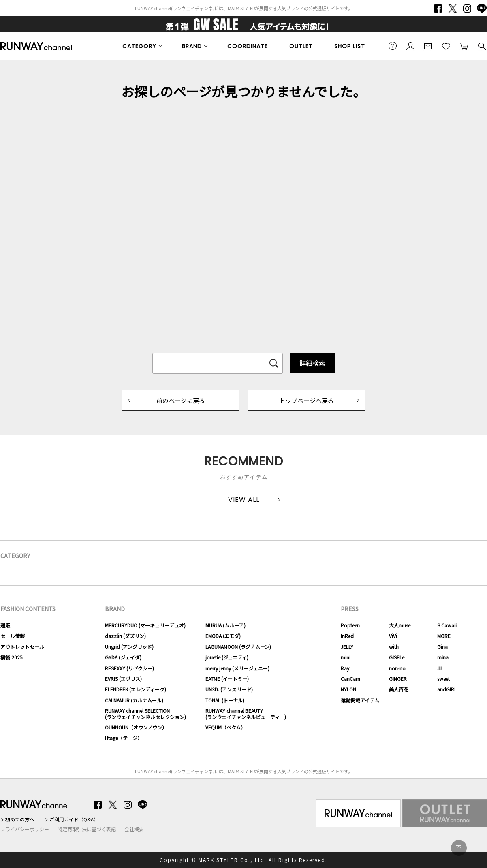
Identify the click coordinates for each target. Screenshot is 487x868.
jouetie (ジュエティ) (227, 657)
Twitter (453, 9)
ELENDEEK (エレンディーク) (136, 689)
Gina (442, 647)
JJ (439, 668)
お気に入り (446, 46)
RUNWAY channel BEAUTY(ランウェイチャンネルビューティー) (246, 713)
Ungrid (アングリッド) (129, 647)
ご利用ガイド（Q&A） (74, 819)
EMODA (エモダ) (223, 636)
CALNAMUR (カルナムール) (134, 700)
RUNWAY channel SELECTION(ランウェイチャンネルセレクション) (145, 713)
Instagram (467, 9)
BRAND (192, 46)
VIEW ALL (244, 500)
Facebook (438, 9)
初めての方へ (20, 819)
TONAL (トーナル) (225, 700)
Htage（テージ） (124, 738)
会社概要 (134, 829)
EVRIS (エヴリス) (123, 679)
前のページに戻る (181, 400)
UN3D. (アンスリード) (229, 689)
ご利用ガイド (393, 46)
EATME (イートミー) (227, 679)
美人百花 (399, 689)
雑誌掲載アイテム (360, 700)
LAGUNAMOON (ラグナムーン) (238, 647)
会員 (410, 46)
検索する (482, 46)
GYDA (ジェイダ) (123, 657)
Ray (345, 668)
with (394, 647)
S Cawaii (447, 625)
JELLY (347, 647)
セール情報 (13, 636)
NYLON (348, 689)
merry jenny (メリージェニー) (237, 668)
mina (443, 657)
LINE (482, 9)
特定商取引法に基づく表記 (87, 829)
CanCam (350, 679)
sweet (443, 679)
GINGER (398, 679)
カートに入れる (464, 46)
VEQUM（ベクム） (225, 727)
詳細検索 (312, 363)
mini (346, 657)
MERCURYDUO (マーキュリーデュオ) (145, 625)
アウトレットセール (22, 647)
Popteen (350, 625)
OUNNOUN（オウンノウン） (136, 727)
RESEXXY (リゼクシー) (129, 668)
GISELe (397, 657)
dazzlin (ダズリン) (125, 636)
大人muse (400, 625)
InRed (347, 636)
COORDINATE (248, 46)
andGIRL (447, 689)
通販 (5, 625)
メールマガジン (428, 46)
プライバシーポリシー (25, 829)
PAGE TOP (459, 848)
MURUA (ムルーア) (225, 625)
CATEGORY (139, 46)
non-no (397, 668)
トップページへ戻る (307, 400)
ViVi (393, 636)
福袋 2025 (12, 657)
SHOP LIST (350, 46)
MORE (444, 636)
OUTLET (301, 46)
